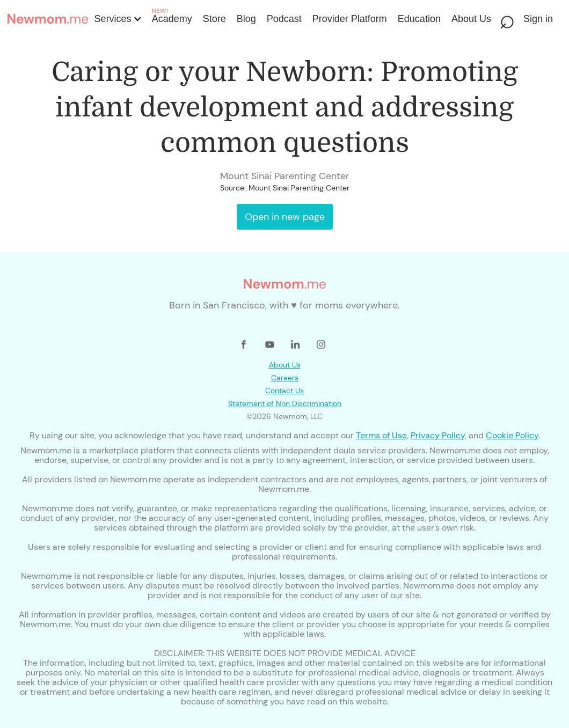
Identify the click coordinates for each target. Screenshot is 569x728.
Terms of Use (381, 435)
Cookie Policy (512, 435)
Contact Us (284, 391)
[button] (117, 19)
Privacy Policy (438, 435)
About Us (285, 365)
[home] (48, 19)
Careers (285, 378)
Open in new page (285, 217)
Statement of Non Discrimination (285, 403)
